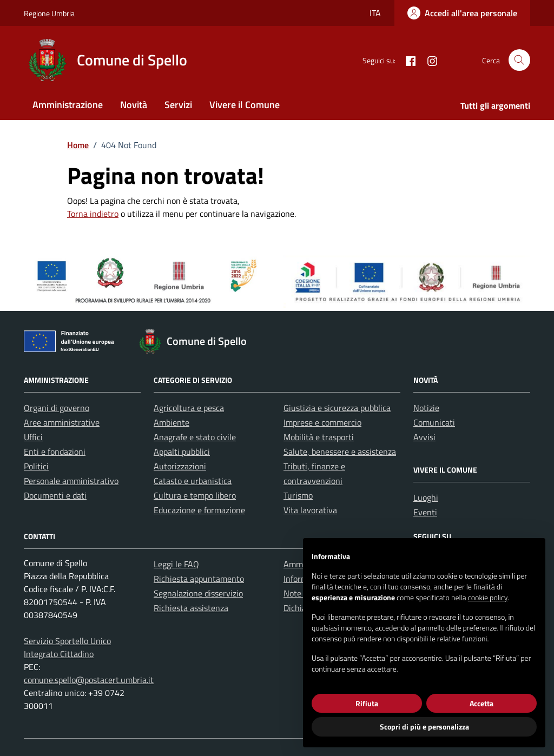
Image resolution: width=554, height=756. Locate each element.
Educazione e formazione (199, 510)
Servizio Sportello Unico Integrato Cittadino (67, 647)
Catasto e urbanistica (193, 481)
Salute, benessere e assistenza (340, 452)
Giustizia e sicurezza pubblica (337, 408)
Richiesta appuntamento (199, 579)
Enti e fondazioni (55, 452)
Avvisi (424, 437)
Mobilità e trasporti (319, 437)
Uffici (33, 437)
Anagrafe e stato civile (195, 437)
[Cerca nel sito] (519, 60)
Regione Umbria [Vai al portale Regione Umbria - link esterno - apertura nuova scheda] (49, 13)
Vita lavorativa (310, 510)
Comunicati (434, 422)
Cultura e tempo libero (195, 495)
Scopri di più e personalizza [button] (424, 727)
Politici (36, 466)
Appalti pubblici (182, 452)
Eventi (425, 512)
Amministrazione (68, 105)
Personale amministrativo (71, 481)
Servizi (178, 105)
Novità (134, 105)
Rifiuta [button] (367, 703)
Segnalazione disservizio (198, 593)
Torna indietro (93, 214)
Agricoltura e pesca (189, 408)
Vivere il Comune (245, 105)
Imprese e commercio (322, 422)
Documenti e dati (55, 495)
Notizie (426, 408)
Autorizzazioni (180, 466)
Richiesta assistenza (191, 608)
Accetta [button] (482, 703)
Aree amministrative (62, 422)
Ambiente (172, 422)
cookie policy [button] (488, 597)
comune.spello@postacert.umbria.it (89, 680)
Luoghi (426, 498)
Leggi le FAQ (176, 564)
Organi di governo (57, 408)
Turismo (298, 495)
